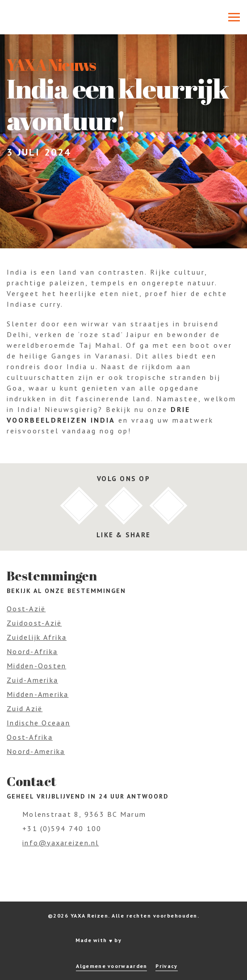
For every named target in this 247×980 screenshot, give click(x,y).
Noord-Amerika (36, 751)
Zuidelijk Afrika (37, 637)
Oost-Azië (26, 609)
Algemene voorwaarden (111, 966)
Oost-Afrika (30, 737)
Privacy (166, 966)
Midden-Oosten (36, 666)
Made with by (124, 940)
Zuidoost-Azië (34, 623)
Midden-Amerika (38, 694)
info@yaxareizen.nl (61, 843)
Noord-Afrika (32, 651)
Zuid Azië (25, 708)
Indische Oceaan (38, 723)
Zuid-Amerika (32, 680)
